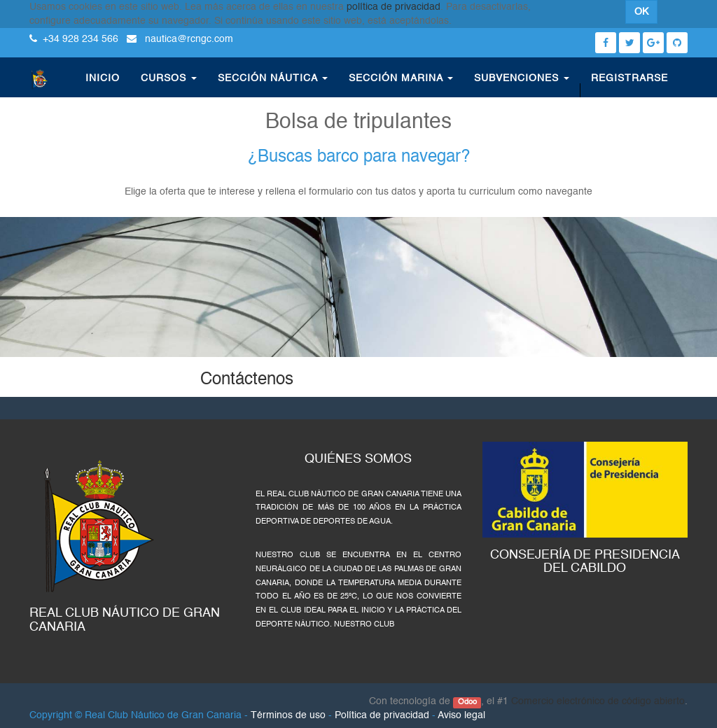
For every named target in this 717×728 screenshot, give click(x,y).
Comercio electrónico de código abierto (598, 701)
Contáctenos (247, 380)
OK (641, 12)
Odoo (467, 702)
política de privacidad (394, 7)
